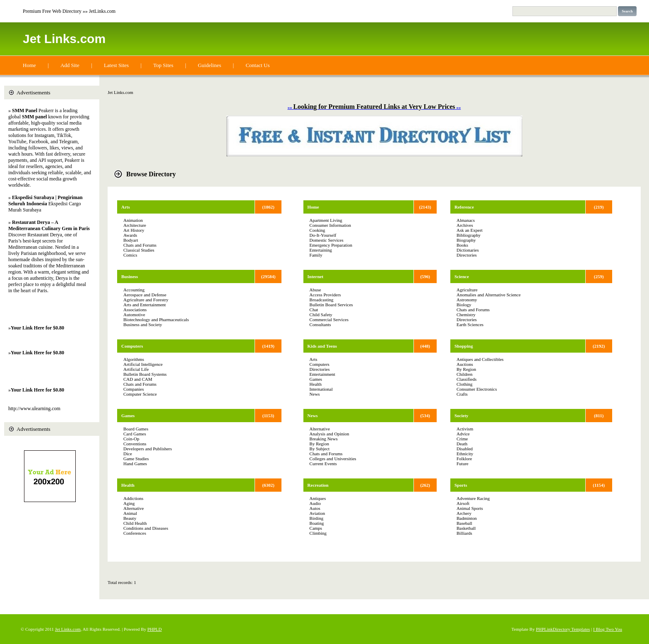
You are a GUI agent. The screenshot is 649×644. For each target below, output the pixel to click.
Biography (466, 240)
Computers (132, 346)
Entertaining (321, 250)
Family (316, 255)
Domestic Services (327, 240)
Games (128, 416)
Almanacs (466, 220)
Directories (320, 369)
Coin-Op (131, 439)
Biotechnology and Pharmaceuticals (156, 320)
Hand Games (135, 464)
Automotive (134, 315)
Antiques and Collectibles (480, 359)
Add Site (70, 65)
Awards (130, 235)
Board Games (136, 429)
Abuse (315, 290)
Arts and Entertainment (145, 305)
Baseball (464, 523)
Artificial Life (136, 369)
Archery (464, 513)
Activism (465, 429)
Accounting (134, 290)
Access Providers (325, 295)
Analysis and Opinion (329, 434)
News (315, 394)
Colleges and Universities (333, 459)
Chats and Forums (140, 245)
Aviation (317, 513)
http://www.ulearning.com (34, 409)
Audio (315, 503)
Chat (314, 310)
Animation (133, 220)
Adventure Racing (473, 498)
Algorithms (134, 359)
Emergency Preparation (331, 245)
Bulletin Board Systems (145, 374)
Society (462, 416)
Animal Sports (470, 508)
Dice (128, 454)
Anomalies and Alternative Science (489, 295)
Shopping (464, 346)
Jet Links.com (64, 39)
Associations (135, 310)
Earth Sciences (470, 324)
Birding (317, 518)
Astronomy (467, 300)
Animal (130, 513)
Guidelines (209, 65)
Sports (461, 485)
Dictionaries (468, 250)
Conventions (135, 444)
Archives (465, 225)
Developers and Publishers (148, 449)
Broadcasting (322, 300)
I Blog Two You (608, 629)
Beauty (130, 518)
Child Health (135, 523)
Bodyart (131, 240)
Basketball (466, 528)
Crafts (462, 394)
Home (29, 65)
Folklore (464, 459)
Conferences (135, 533)
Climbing (318, 533)
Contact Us (257, 65)
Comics (130, 255)
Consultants (320, 324)
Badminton (467, 518)
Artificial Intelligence (143, 364)
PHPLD (155, 629)
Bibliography (469, 235)
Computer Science (140, 394)
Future (463, 464)
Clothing (465, 384)
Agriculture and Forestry (146, 300)
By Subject (320, 449)
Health (128, 485)
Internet (316, 276)
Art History (134, 230)
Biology (464, 305)
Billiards (464, 533)
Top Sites (163, 65)
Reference (464, 207)
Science (462, 276)
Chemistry (466, 315)
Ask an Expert (470, 230)
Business (130, 276)
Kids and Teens (322, 346)
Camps (316, 528)
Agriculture (467, 290)
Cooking (317, 230)
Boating (317, 523)
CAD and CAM (138, 379)
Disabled (465, 449)
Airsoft (463, 503)
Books (462, 245)
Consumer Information (331, 225)
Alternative (133, 508)
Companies (134, 389)
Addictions (133, 498)
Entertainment (322, 374)
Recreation (318, 485)
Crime (462, 439)
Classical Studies (139, 250)
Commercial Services (329, 320)
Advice (463, 434)
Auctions (465, 364)
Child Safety (321, 315)
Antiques (318, 498)
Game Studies (136, 459)
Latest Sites (116, 65)
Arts (126, 207)
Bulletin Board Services (331, 305)
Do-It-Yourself (323, 235)
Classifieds (466, 379)
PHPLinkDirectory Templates (563, 629)
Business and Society (143, 324)
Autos (315, 508)
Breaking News (324, 439)
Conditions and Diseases (146, 528)
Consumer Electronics (477, 389)
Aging (129, 503)
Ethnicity (465, 454)
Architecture (135, 225)
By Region (319, 444)
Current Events (323, 464)
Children (465, 374)
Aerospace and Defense (145, 295)
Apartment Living (326, 220)
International (321, 389)
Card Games (135, 434)
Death (462, 444)
